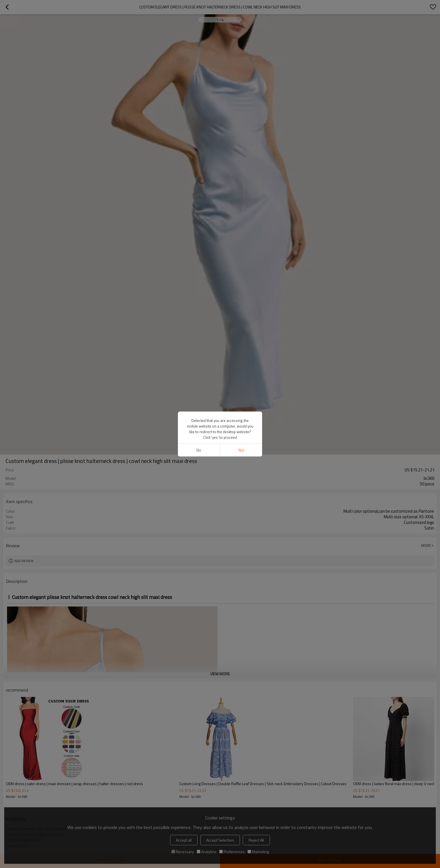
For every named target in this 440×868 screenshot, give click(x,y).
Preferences (232, 852)
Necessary (183, 852)
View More (220, 674)
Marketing (258, 852)
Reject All (256, 840)
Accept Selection (220, 840)
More (426, 546)
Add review (24, 561)
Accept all (184, 840)
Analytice (207, 852)
